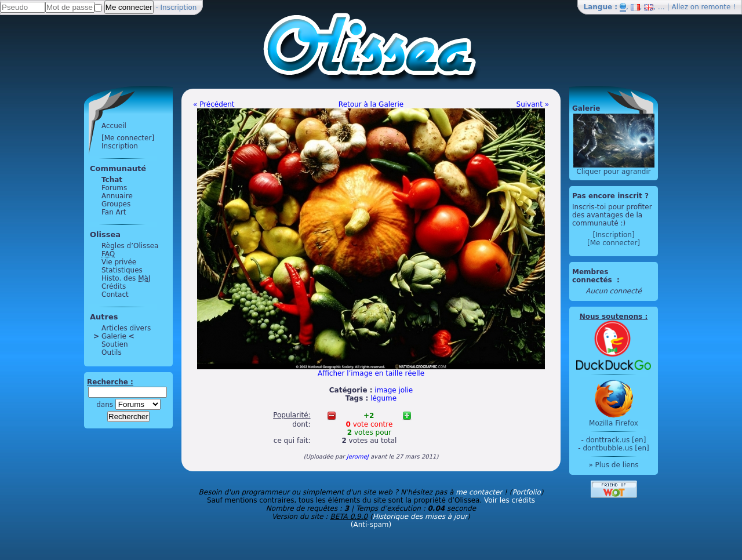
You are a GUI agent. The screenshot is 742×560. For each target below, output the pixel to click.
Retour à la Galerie (371, 104)
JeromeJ (358, 457)
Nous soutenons (611, 317)
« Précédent (214, 104)
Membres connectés (593, 276)
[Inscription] (613, 235)
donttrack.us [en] (616, 440)
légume (383, 398)
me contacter (479, 492)
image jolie (394, 390)
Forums (114, 188)
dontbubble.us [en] (616, 448)
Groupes (116, 204)
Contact (115, 294)
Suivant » (533, 104)
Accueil (114, 126)
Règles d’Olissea (130, 246)
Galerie (114, 336)
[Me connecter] (128, 138)
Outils (112, 352)
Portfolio (526, 492)
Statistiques (122, 270)
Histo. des (126, 278)
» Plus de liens (613, 465)
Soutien (115, 344)
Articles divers (126, 328)
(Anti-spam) (371, 525)
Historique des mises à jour (420, 517)
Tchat (112, 180)
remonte (716, 7)
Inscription (179, 8)
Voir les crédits (510, 500)
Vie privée (119, 262)
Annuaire (117, 196)
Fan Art (114, 212)
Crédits (114, 286)
